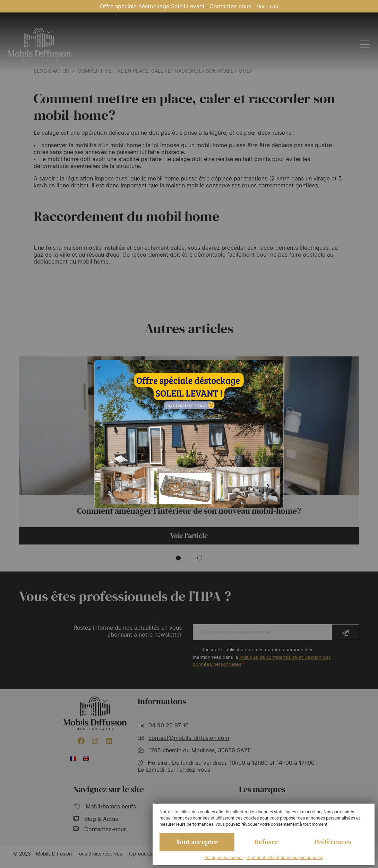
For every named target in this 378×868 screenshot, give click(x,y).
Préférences (333, 842)
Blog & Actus (96, 819)
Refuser (266, 842)
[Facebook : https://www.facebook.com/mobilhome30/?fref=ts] (81, 741)
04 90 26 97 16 (169, 725)
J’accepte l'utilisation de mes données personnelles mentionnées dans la (262, 657)
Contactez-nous (100, 829)
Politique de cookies (224, 857)
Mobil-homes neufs (105, 806)
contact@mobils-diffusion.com (189, 738)
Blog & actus (51, 71)
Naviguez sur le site (109, 790)
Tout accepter (197, 842)
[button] (178, 558)
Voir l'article (189, 536)
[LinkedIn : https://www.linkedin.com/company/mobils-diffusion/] (109, 741)
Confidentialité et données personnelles (285, 857)
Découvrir (268, 6)
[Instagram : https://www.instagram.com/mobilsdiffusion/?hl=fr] (95, 741)
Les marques (262, 790)
